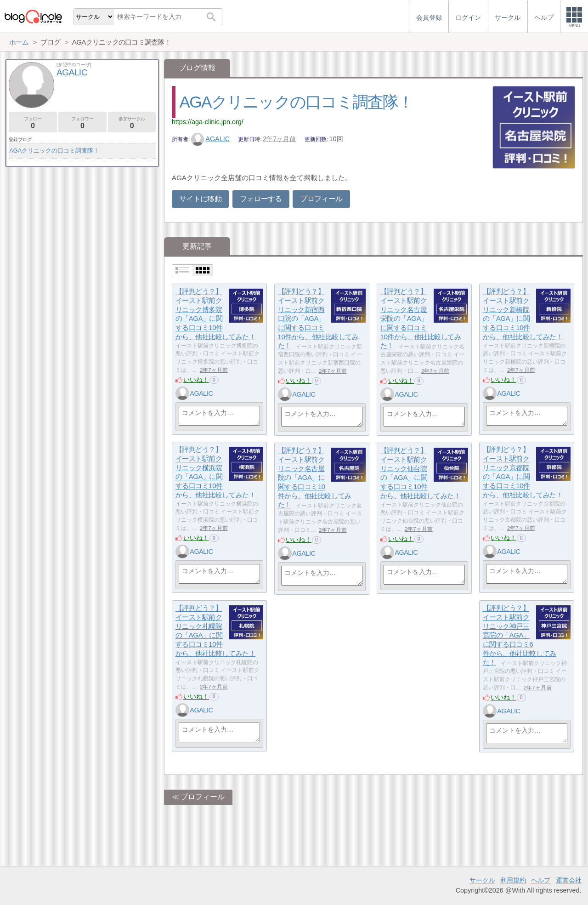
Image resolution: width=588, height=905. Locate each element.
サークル (482, 880)
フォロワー (82, 123)
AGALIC (210, 139)
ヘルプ (541, 880)
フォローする (261, 199)
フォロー (33, 123)
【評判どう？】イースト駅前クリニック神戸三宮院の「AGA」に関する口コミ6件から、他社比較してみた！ (520, 635)
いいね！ (196, 380)
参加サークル (132, 123)
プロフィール (321, 199)
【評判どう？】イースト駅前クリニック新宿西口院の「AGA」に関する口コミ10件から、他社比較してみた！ (318, 319)
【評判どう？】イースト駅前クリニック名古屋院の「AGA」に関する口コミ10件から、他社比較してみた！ (315, 478)
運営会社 (569, 880)
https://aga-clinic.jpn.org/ (208, 122)
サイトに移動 (200, 199)
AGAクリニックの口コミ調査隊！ (297, 102)
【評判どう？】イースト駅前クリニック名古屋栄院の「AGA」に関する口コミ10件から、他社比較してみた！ (421, 319)
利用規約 (513, 880)
